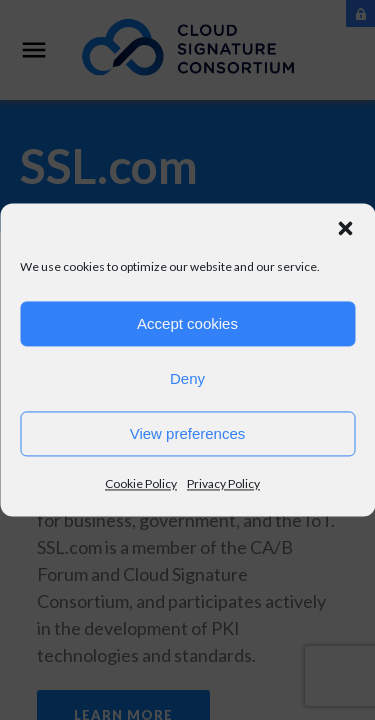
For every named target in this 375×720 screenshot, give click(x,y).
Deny (187, 378)
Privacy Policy (223, 483)
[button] (345, 228)
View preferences (188, 433)
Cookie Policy (141, 483)
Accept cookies (187, 323)
